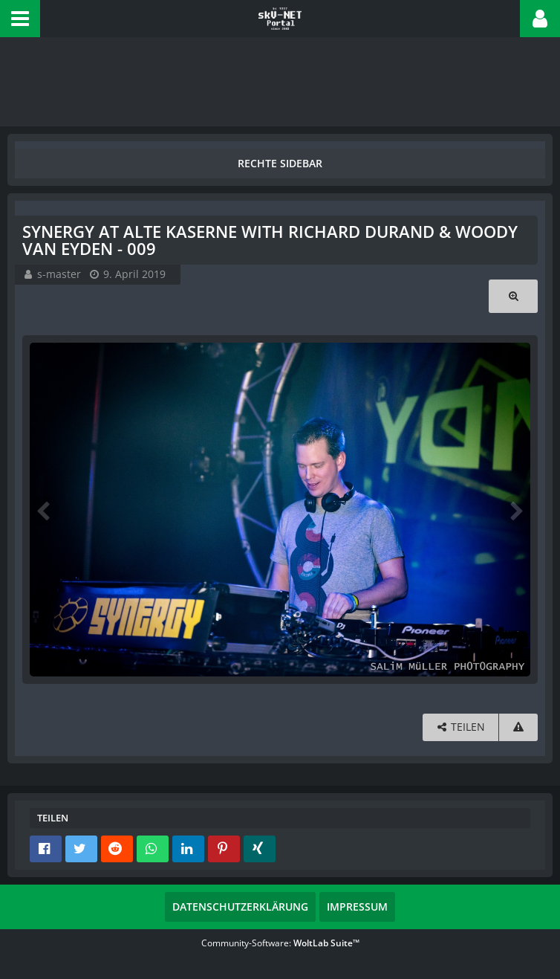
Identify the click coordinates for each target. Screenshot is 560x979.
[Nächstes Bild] (515, 510)
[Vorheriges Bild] (45, 510)
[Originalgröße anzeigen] (513, 296)
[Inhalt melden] (518, 727)
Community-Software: (280, 943)
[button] (20, 19)
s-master (59, 274)
